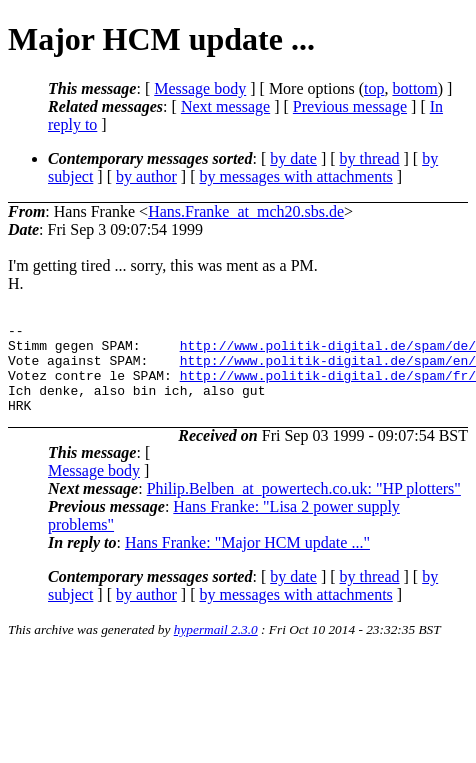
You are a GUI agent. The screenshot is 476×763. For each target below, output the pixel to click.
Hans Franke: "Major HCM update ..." (247, 560)
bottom (414, 88)
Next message (225, 106)
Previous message (350, 106)
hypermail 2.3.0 (216, 647)
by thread (370, 158)
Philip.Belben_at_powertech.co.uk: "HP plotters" (304, 506)
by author (146, 176)
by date (293, 158)
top (374, 88)
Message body (200, 88)
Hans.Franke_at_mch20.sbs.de (246, 211)
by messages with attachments (296, 176)
